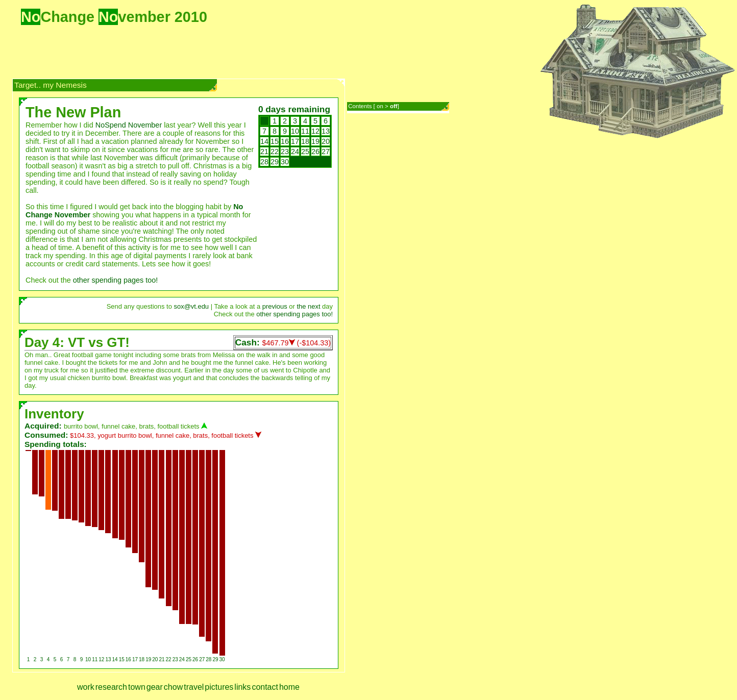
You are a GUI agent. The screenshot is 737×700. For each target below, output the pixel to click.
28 (264, 162)
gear (155, 687)
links (242, 687)
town (137, 687)
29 (275, 162)
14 (264, 141)
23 (285, 152)
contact (265, 687)
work (86, 687)
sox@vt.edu (191, 306)
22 (275, 152)
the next (308, 306)
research (111, 687)
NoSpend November (129, 125)
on (380, 106)
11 (305, 131)
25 (305, 152)
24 (295, 152)
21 (264, 152)
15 (275, 141)
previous (275, 306)
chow (173, 687)
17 (295, 141)
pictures (219, 687)
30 (285, 162)
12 (315, 131)
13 (326, 131)
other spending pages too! (115, 280)
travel (194, 687)
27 (326, 152)
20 (326, 141)
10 (295, 131)
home (289, 687)
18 (305, 141)
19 (315, 141)
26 (315, 152)
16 (285, 141)
